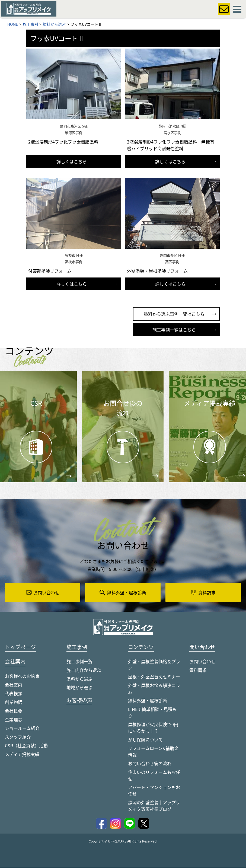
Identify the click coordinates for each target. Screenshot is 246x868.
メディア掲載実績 (22, 755)
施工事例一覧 (79, 662)
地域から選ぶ (79, 688)
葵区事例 (172, 262)
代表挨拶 (14, 694)
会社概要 (14, 711)
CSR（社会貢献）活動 (26, 746)
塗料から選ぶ (79, 679)
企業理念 (14, 720)
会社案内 (14, 685)
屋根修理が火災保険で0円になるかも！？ (153, 728)
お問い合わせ (202, 662)
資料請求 (198, 670)
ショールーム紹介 (22, 729)
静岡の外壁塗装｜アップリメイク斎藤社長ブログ (154, 806)
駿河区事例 (74, 133)
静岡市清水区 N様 (172, 126)
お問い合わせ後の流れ (150, 764)
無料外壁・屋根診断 (148, 701)
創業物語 (14, 703)
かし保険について (145, 740)
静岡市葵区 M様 (172, 255)
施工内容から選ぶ (84, 670)
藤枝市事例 (74, 262)
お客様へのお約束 (22, 676)
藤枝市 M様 (74, 255)
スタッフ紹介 (18, 737)
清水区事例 (172, 133)
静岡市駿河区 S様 (74, 126)
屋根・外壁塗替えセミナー (154, 677)
